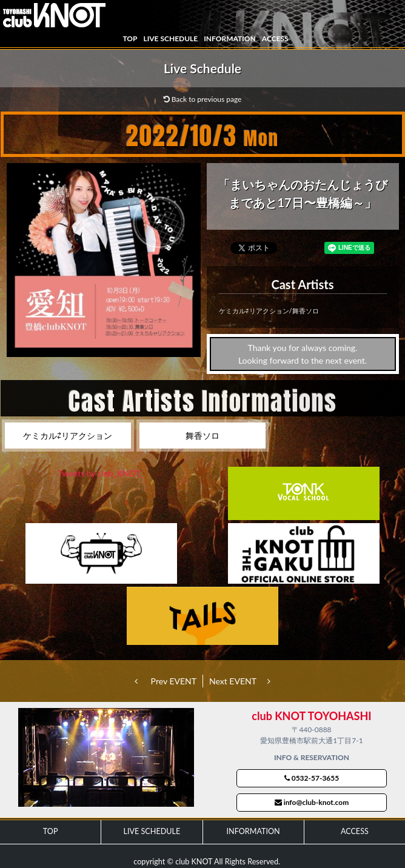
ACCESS (275, 38)
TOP (130, 38)
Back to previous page (203, 99)
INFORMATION (229, 38)
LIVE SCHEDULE (170, 38)
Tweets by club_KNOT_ (102, 473)
